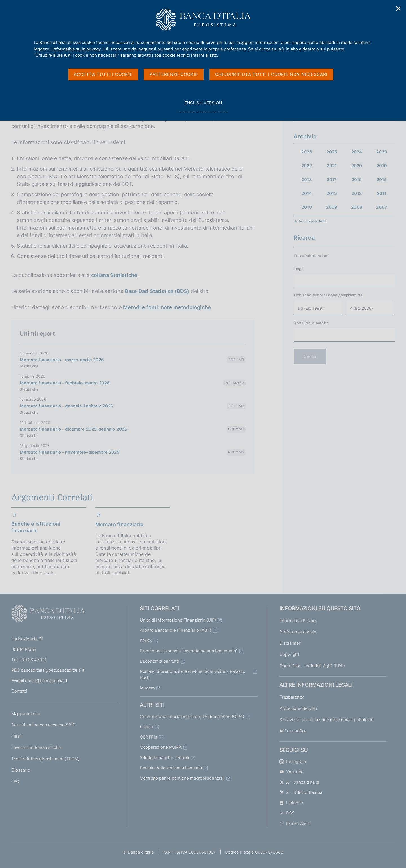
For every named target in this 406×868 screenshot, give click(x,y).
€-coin (146, 727)
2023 (382, 152)
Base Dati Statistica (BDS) (157, 291)
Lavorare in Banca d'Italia (36, 747)
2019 (382, 166)
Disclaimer (290, 643)
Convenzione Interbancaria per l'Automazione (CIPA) (192, 716)
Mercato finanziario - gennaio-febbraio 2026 (67, 406)
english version (203, 106)
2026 (307, 152)
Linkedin (291, 803)
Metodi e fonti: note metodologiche (167, 307)
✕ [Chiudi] (398, 9)
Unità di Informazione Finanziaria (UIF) (178, 620)
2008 (357, 207)
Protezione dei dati (298, 708)
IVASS (146, 641)
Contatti (19, 691)
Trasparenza (292, 697)
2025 (332, 152)
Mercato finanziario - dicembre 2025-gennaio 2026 (73, 429)
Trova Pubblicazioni (311, 256)
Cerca (310, 356)
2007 (382, 207)
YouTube (292, 772)
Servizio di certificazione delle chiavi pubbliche (326, 720)
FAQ (15, 781)
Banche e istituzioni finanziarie (36, 527)
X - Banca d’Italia (299, 782)
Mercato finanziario (119, 524)
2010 (307, 207)
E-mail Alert (295, 823)
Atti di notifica (293, 731)
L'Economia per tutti (159, 661)
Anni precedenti (313, 221)
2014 (307, 193)
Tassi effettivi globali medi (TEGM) (45, 759)
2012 (357, 193)
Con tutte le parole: (311, 323)
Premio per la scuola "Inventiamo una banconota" (189, 651)
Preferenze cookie (298, 632)
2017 (332, 179)
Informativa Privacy (298, 621)
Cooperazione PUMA (161, 747)
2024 (357, 152)
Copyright (289, 654)
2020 (357, 166)
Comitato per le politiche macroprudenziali (182, 778)
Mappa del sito (26, 714)
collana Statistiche (114, 275)
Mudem (147, 688)
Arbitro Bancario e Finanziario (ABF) (176, 630)
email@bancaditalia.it (46, 681)
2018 (307, 179)
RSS (287, 813)
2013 (332, 193)
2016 (357, 179)
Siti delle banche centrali (165, 758)
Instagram (293, 762)
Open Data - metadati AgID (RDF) (312, 666)
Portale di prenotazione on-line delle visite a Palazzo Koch (193, 675)
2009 (332, 207)
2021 (332, 166)
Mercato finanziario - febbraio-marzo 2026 (65, 383)
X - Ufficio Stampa (301, 792)
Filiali (16, 736)
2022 (307, 166)
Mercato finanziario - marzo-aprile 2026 (62, 360)
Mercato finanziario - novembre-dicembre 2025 (70, 452)
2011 (382, 193)
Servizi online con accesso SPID (43, 725)
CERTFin (149, 737)
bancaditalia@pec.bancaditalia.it (53, 670)
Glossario (21, 770)
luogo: (299, 269)
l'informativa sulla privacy (75, 49)
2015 (382, 179)
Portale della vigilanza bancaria (171, 768)
